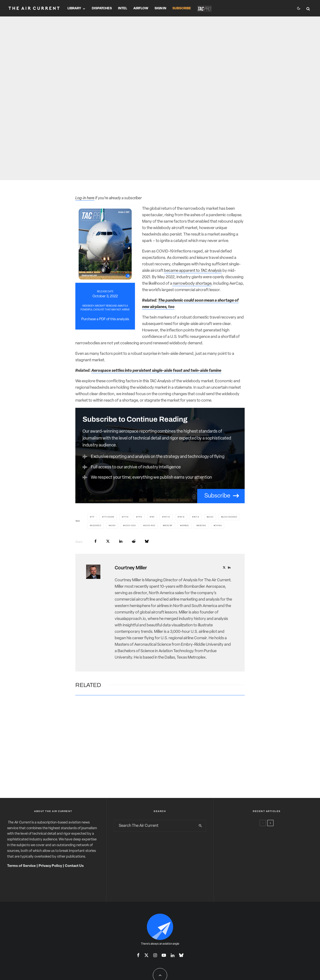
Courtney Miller (131, 568)
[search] (200, 826)
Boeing (202, 526)
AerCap (168, 526)
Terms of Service (21, 866)
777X (140, 517)
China (218, 526)
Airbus (185, 526)
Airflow (141, 8)
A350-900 (150, 526)
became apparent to (193, 271)
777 (93, 517)
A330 (210, 517)
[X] (146, 955)
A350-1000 (130, 526)
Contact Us (74, 866)
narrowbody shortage (192, 284)
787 (153, 517)
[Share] (95, 541)
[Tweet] (108, 541)
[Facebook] (138, 955)
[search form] (155, 826)
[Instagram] (155, 955)
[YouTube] (164, 955)
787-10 (167, 517)
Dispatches (102, 8)
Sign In (160, 8)
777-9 (126, 517)
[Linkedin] (173, 955)
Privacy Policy (50, 866)
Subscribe (182, 8)
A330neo (96, 526)
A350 (113, 526)
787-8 (182, 517)
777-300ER (109, 517)
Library (74, 8)
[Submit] (134, 541)
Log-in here (85, 198)
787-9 (196, 517)
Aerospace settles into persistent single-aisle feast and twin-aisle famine (156, 371)
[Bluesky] (181, 955)
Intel (123, 8)
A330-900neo (230, 517)
